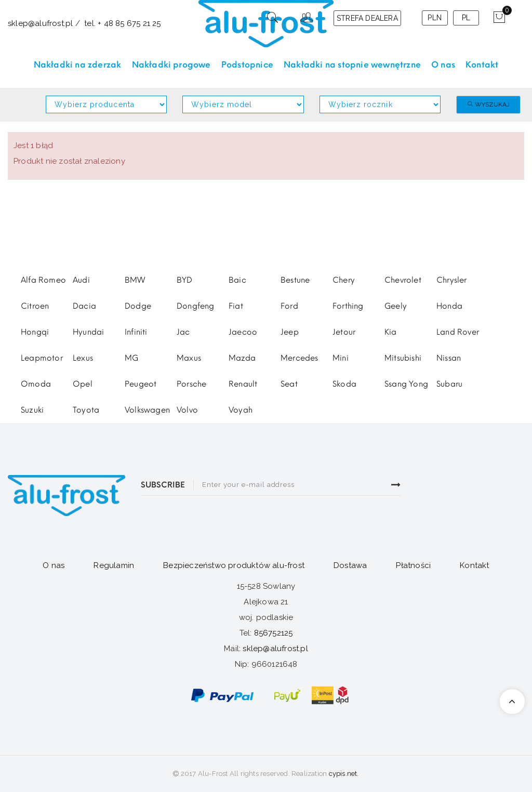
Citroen (35, 306)
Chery (344, 280)
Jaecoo (243, 332)
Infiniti (136, 332)
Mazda (242, 358)
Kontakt (474, 565)
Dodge (138, 306)
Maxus (189, 358)
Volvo (187, 410)
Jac (183, 332)
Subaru (449, 384)
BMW (135, 280)
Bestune (295, 280)
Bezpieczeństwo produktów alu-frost (234, 565)
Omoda (36, 384)
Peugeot (141, 384)
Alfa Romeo (43, 280)
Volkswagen (147, 410)
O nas (54, 565)
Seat (289, 384)
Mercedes (300, 358)
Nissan (449, 358)
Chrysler (452, 280)
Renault (243, 384)
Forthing (348, 306)
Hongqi (35, 332)
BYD (185, 280)
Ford (289, 306)
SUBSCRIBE (163, 485)
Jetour (344, 332)
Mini (341, 358)
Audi (81, 280)
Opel (83, 384)
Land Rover (458, 332)
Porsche (191, 384)
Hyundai (88, 332)
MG (131, 358)
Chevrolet (403, 280)
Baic (237, 280)
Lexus (83, 358)
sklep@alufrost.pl (275, 649)
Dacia (84, 306)
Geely (396, 306)
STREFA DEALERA (367, 18)
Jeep (290, 332)
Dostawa (350, 565)
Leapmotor (42, 358)
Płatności (413, 565)
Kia (391, 332)
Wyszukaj (488, 104)
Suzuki (32, 410)
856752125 (274, 633)
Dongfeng (196, 306)
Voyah (241, 410)
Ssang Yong (406, 384)
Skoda (344, 384)
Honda (449, 306)
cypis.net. (344, 774)
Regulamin (114, 565)
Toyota (86, 410)
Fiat (236, 306)
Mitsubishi (403, 358)
